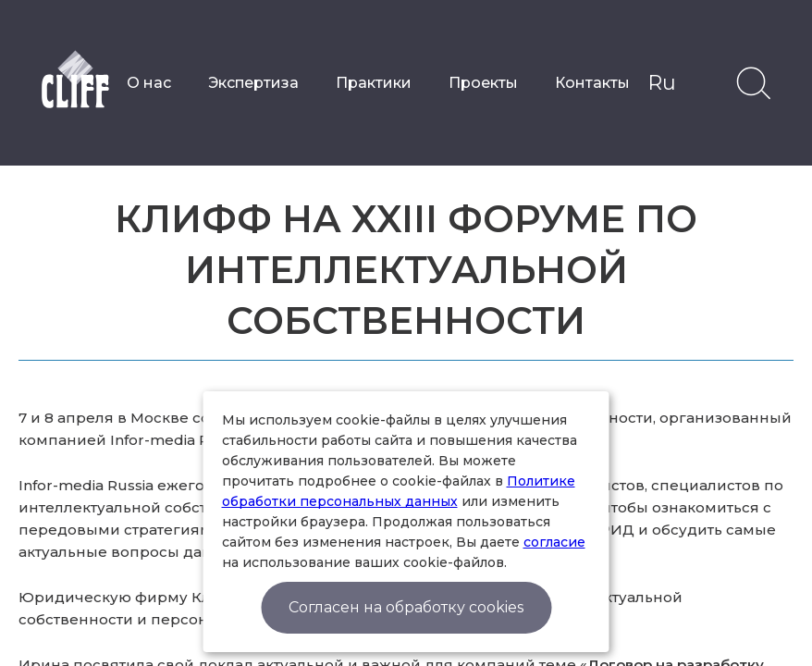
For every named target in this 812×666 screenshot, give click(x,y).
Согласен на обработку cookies (406, 607)
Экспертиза (253, 83)
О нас (149, 83)
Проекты (483, 83)
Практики (374, 83)
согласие (554, 542)
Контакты (592, 83)
